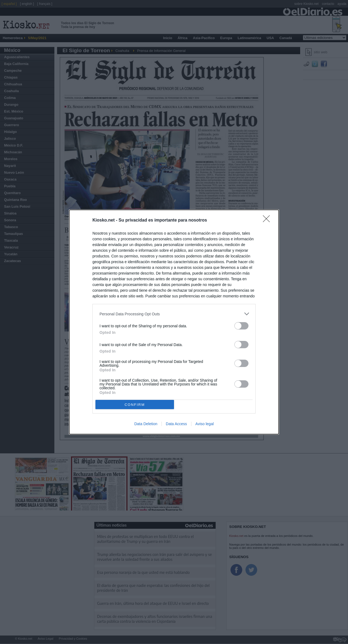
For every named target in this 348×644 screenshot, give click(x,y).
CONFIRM (135, 404)
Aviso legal (205, 424)
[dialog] (174, 322)
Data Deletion (146, 424)
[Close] (268, 220)
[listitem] (174, 314)
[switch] (241, 326)
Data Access (176, 424)
